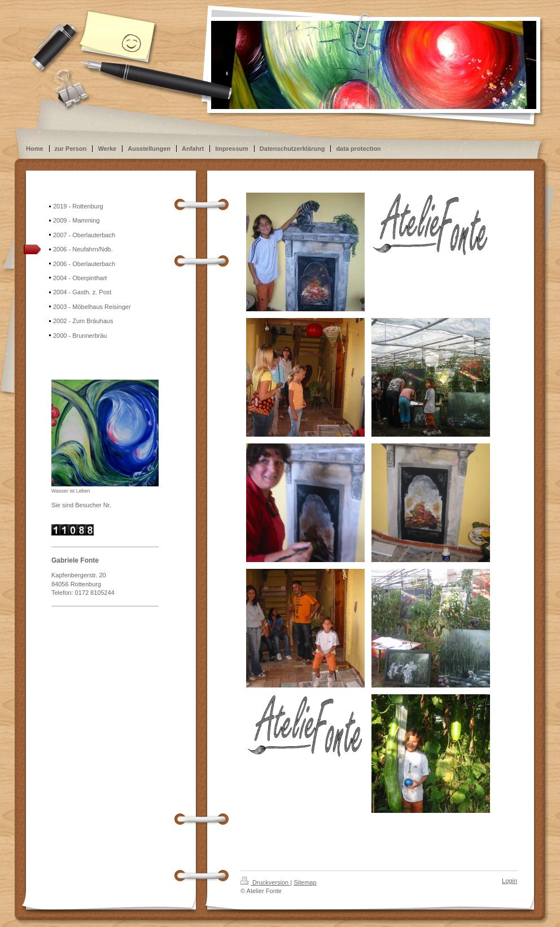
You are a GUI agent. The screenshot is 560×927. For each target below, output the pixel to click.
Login (509, 881)
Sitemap (305, 882)
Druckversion (265, 882)
